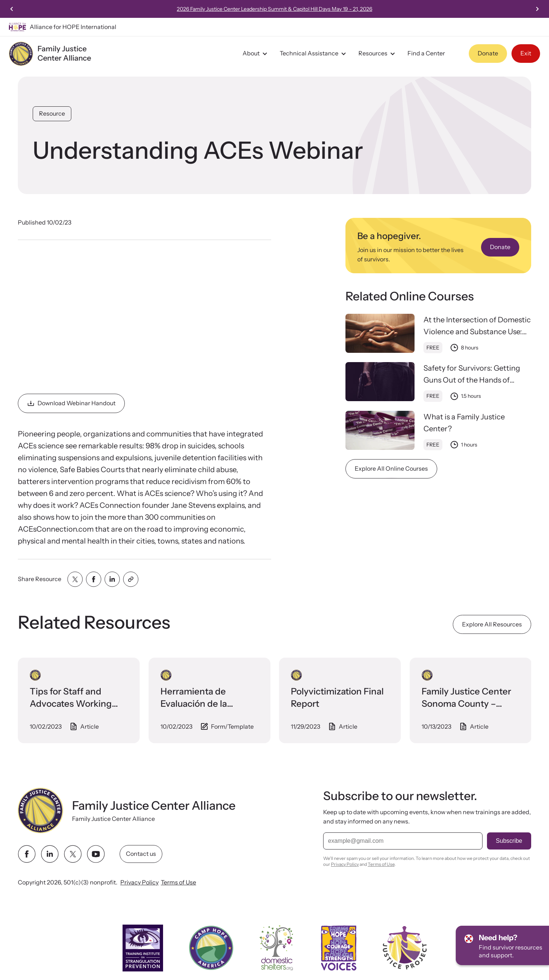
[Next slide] (537, 9)
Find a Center (426, 53)
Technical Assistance (314, 54)
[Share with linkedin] (112, 579)
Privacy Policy (139, 882)
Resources (378, 54)
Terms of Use (178, 882)
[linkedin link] (50, 854)
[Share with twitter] (75, 579)
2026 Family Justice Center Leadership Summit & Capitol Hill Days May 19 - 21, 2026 (293, 9)
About (256, 54)
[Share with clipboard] (131, 579)
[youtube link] (96, 854)
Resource (52, 113)
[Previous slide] (12, 9)
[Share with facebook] (94, 579)
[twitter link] (73, 854)
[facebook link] (27, 854)
